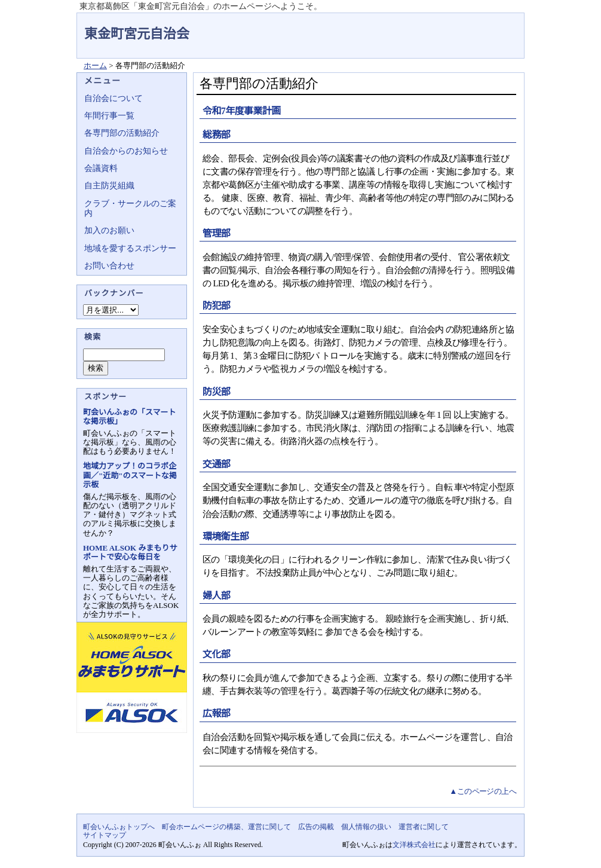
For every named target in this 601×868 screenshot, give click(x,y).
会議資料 (101, 168)
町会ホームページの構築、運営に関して (226, 827)
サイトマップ (105, 835)
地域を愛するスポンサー (130, 248)
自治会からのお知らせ (126, 151)
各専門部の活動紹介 (122, 133)
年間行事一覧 (109, 116)
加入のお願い (109, 230)
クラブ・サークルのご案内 (130, 208)
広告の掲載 (316, 827)
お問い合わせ (109, 266)
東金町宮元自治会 (137, 34)
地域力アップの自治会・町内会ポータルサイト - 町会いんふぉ (480, 26)
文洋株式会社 (414, 845)
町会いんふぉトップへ (119, 827)
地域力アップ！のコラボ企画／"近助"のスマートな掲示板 (130, 475)
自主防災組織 (109, 186)
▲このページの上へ (483, 791)
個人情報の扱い (366, 827)
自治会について (114, 98)
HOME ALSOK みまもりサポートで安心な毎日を (130, 552)
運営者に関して (424, 827)
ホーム (95, 65)
